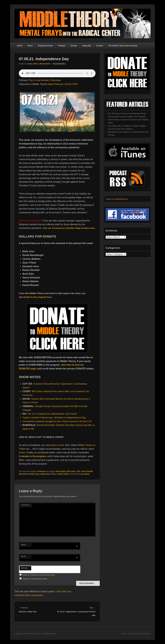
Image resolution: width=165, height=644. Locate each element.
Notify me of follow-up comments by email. (39, 575)
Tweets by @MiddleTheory (117, 199)
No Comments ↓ (60, 64)
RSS (75, 84)
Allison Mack (61, 471)
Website (24, 568)
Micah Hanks (45, 64)
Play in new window (39, 80)
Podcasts (42, 471)
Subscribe (86, 46)
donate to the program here (37, 297)
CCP (78, 471)
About (30, 46)
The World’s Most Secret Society (123, 46)
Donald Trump (34, 474)
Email (68, 84)
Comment (26, 505)
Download (56, 80)
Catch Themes (145, 634)
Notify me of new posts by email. (35, 579)
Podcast (62, 46)
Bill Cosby (71, 471)
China (83, 471)
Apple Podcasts (56, 84)
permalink (85, 474)
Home (20, 46)
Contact (100, 46)
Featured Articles (45, 46)
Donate (74, 46)
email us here (57, 445)
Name (24, 545)
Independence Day (48, 474)
